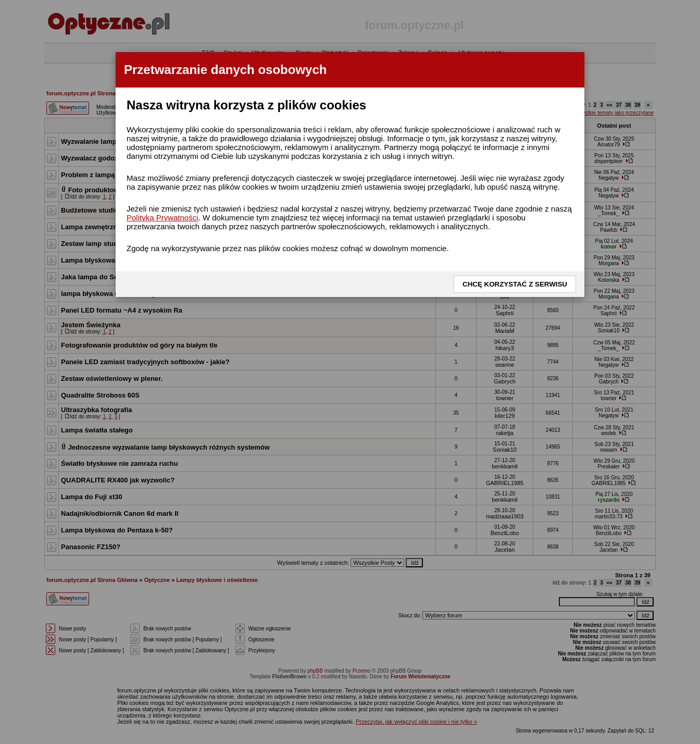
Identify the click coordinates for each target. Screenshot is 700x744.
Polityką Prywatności (162, 218)
